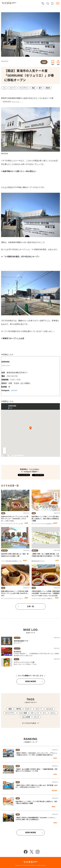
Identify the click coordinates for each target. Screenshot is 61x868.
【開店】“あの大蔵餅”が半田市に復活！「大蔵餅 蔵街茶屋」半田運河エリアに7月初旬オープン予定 (36, 770)
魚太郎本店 (17, 652)
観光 (10, 561)
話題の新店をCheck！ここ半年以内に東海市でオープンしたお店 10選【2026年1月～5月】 (15, 593)
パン (39, 524)
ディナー (14, 599)
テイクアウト (10, 524)
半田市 (55, 758)
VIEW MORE (30, 681)
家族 (15, 561)
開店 (22, 524)
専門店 (19, 709)
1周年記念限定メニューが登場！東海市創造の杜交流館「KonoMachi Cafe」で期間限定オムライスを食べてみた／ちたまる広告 (46, 593)
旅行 (7, 561)
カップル (19, 561)
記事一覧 (30, 606)
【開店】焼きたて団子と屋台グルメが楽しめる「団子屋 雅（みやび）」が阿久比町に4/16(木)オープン (37, 786)
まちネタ (42, 561)
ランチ (9, 599)
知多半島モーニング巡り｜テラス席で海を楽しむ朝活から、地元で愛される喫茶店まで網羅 (45, 519)
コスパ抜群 (23, 713)
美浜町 (25, 560)
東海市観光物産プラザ (21, 641)
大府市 (57, 560)
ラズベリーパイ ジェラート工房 (24, 662)
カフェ (42, 524)
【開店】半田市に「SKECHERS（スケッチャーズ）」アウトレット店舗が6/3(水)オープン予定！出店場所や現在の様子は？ (36, 754)
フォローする (39, 475)
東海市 (26, 523)
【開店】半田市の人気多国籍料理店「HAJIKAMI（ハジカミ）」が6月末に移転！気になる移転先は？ (36, 819)
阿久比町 (54, 791)
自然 (38, 561)
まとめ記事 (47, 524)
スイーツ (4, 524)
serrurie (14, 390)
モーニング (35, 524)
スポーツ (29, 709)
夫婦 (13, 561)
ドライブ (4, 561)
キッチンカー (17, 524)
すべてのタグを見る (30, 723)
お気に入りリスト (52, 4)
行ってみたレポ (44, 599)
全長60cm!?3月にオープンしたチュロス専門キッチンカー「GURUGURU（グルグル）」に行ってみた (15, 519)
